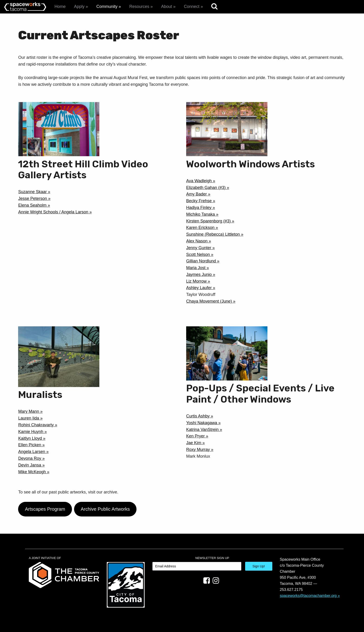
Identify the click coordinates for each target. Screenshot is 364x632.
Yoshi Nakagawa (202, 423)
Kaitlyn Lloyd (30, 438)
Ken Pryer (195, 436)
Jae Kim (194, 443)
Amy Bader (197, 194)
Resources (139, 7)
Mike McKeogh (32, 472)
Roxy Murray (198, 450)
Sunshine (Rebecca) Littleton (213, 234)
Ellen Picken (30, 445)
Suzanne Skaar (32, 192)
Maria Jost (196, 268)
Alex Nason (197, 241)
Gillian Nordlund (201, 261)
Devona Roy (30, 458)
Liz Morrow (196, 281)
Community (107, 7)
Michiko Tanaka (201, 214)
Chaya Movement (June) (209, 301)
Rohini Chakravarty (36, 425)
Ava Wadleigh (199, 181)
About (167, 7)
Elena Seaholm (32, 205)
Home (60, 7)
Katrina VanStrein (202, 430)
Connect (192, 7)
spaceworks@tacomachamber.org (308, 596)
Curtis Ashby (198, 416)
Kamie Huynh (31, 432)
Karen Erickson (200, 228)
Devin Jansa (30, 465)
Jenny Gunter (199, 248)
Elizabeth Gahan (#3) (206, 188)
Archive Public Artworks (105, 509)
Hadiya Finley (199, 208)
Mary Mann (29, 411)
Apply (79, 7)
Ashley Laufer (199, 288)
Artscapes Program (45, 509)
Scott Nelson (198, 255)
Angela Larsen (32, 452)
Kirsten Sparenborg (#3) (208, 221)
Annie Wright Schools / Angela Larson (53, 212)
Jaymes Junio (199, 275)
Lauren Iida (29, 418)
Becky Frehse (199, 201)
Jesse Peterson (32, 199)
